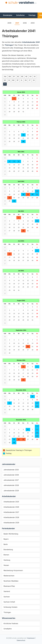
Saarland (7, 591)
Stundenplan (8, 15)
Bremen (6, 555)
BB (22, 77)
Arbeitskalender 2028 (11, 517)
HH (30, 77)
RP (18, 80)
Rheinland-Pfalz (9, 586)
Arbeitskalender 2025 (11, 502)
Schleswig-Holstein (10, 607)
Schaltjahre (8, 629)
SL (22, 80)
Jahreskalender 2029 (11, 491)
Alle (5, 77)
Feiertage (32, 15)
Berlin (6, 544)
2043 (33, 23)
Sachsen (7, 597)
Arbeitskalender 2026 (11, 507)
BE (18, 77)
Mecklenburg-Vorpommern (13, 570)
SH (34, 80)
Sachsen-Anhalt (9, 602)
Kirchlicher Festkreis (11, 624)
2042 (25, 23)
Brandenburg (8, 550)
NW (13, 80)
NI (9, 80)
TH (5, 84)
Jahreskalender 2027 (11, 480)
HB (26, 77)
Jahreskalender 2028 (11, 485)
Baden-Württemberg (11, 534)
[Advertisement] (22, 8)
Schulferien (20, 15)
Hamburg (7, 560)
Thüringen (7, 612)
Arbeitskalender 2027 (11, 512)
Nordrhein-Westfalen (11, 581)
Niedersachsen (9, 576)
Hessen (6, 565)
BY (14, 77)
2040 (9, 23)
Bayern (6, 539)
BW (10, 77)
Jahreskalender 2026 (11, 475)
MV (5, 80)
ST (30, 80)
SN (26, 80)
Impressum (31, 638)
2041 (17, 23)
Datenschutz (21, 640)
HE (35, 77)
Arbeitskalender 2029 (11, 523)
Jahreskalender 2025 (11, 470)
